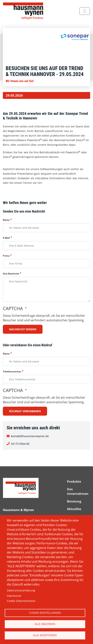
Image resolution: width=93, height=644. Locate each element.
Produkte (74, 482)
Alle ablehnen (45, 624)
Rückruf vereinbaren (25, 411)
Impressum (14, 596)
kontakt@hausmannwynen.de (30, 436)
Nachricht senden (23, 329)
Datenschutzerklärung (21, 590)
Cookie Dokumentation (21, 601)
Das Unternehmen (78, 491)
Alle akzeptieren (45, 635)
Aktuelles (74, 509)
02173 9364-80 (20, 444)
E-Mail (6, 238)
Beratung (74, 501)
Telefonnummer (12, 372)
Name (6, 220)
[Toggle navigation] (85, 11)
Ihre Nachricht (11, 274)
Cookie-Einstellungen (45, 613)
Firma (6, 256)
